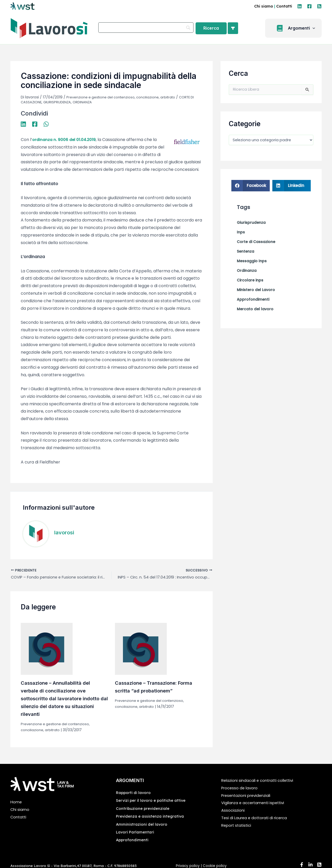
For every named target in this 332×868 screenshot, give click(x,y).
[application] (316, 28)
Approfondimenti (133, 840)
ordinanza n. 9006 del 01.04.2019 (65, 139)
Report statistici (237, 826)
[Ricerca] (211, 28)
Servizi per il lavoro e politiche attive (153, 801)
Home (16, 803)
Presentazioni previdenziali (248, 796)
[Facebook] (309, 6)
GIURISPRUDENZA (59, 102)
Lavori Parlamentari (136, 833)
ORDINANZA (85, 102)
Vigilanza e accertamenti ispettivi (255, 803)
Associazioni (233, 811)
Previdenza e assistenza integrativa (152, 817)
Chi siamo (264, 6)
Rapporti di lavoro (134, 793)
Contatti (284, 6)
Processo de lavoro (241, 789)
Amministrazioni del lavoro (142, 825)
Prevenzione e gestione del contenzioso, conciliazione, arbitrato (124, 97)
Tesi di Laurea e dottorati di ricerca (257, 819)
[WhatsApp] (46, 123)
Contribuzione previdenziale (144, 809)
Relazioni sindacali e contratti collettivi (260, 781)
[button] (296, 28)
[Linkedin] (300, 6)
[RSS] (319, 6)
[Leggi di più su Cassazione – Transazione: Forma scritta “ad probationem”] (141, 649)
